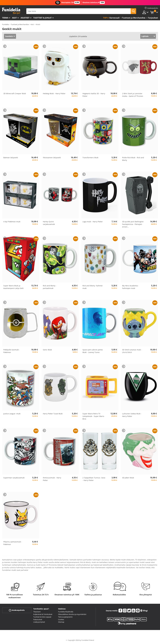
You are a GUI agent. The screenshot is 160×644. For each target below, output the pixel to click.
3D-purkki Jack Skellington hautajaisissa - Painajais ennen (133, 224)
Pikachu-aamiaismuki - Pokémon (13, 543)
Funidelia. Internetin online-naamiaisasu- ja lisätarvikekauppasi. (11, 11)
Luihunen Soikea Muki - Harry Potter (132, 415)
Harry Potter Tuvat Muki (53, 414)
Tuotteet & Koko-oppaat (42, 617)
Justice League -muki (12, 414)
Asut (14, 18)
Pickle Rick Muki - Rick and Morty (133, 159)
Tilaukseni (37, 612)
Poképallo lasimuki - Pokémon (12, 351)
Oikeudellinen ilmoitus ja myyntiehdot (72, 614)
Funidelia (5, 24)
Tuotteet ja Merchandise (20, 24)
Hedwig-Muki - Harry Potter (54, 93)
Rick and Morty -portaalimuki (50, 287)
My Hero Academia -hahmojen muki (130, 287)
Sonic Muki (47, 350)
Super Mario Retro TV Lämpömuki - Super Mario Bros (93, 416)
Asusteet (25, 18)
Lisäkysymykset (39, 622)
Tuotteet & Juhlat (42, 18)
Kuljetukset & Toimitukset (43, 614)
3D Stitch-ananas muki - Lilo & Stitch (132, 351)
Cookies (61, 619)
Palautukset (38, 619)
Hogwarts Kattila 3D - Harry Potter (94, 95)
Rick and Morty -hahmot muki (92, 287)
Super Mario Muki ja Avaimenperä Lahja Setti (13, 287)
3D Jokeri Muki (128, 478)
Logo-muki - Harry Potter (93, 222)
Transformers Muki (90, 158)
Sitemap (61, 622)
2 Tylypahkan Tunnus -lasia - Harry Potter (94, 479)
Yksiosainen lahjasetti (52, 158)
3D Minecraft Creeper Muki (15, 93)
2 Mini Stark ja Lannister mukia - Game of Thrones (133, 95)
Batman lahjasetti (11, 158)
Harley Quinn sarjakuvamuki (49, 223)
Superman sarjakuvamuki (14, 478)
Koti (32, 24)
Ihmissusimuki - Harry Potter (52, 479)
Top (105, 18)
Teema (5, 18)
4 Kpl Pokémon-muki (12, 222)
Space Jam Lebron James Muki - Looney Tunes (93, 351)
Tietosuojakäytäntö (65, 617)
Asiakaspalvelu (17, 610)
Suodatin (9, 36)
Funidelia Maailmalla (66, 612)
